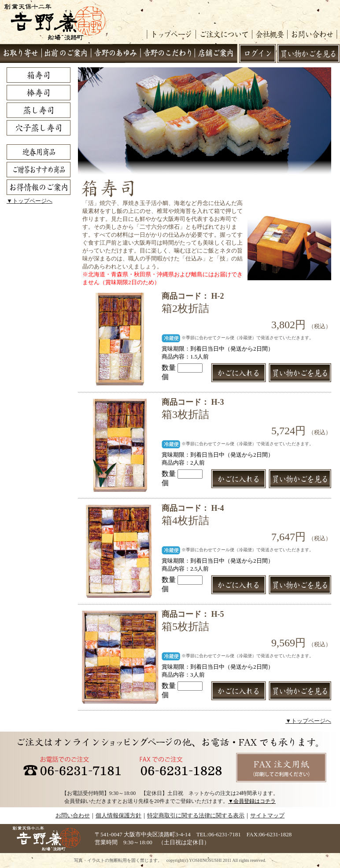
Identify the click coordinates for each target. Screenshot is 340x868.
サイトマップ (267, 815)
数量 (182, 368)
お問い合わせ (73, 815)
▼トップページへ (30, 201)
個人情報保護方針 (118, 815)
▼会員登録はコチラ (252, 801)
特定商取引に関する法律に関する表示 (196, 815)
